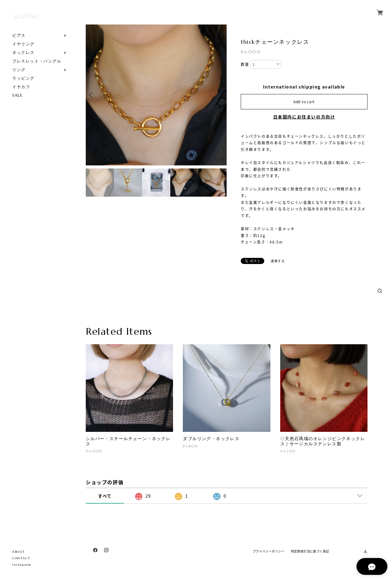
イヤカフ (21, 87)
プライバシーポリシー (269, 551)
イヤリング (23, 44)
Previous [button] (92, 95)
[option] (156, 95)
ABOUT (19, 552)
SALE (17, 95)
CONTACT (21, 558)
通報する (278, 261)
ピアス (19, 35)
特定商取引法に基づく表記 (310, 551)
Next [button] (221, 95)
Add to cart (304, 102)
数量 (245, 64)
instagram (22, 565)
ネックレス (23, 53)
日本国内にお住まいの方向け (304, 117)
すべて (105, 496)
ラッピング (23, 78)
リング (19, 70)
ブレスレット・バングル (37, 61)
